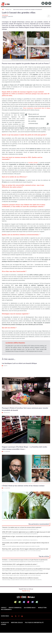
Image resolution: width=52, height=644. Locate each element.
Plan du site (5, 634)
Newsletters (42, 619)
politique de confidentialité (34, 634)
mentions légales (17, 634)
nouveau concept (33, 163)
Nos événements (6, 621)
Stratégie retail (9, 10)
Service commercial (15, 619)
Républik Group (26, 602)
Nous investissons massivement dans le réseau (37, 108)
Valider (26, 588)
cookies (4, 636)
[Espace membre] (43, 3)
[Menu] (50, 3)
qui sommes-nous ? (30, 619)
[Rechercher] (46, 3)
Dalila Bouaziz (5, 15)
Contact (4, 619)
